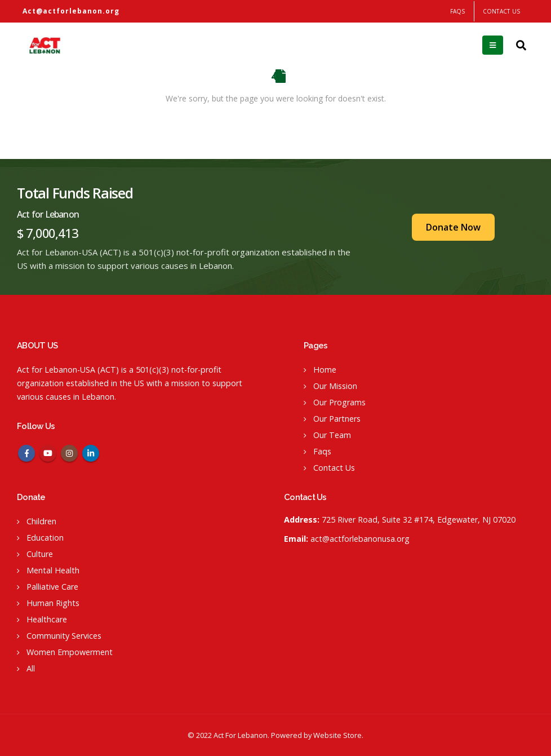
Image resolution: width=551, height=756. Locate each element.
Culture (40, 554)
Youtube (48, 453)
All (31, 668)
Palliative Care (52, 587)
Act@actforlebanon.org (71, 11)
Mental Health (53, 570)
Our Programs (339, 402)
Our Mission (335, 386)
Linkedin (91, 453)
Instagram (69, 453)
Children (41, 521)
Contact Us (502, 11)
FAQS (458, 11)
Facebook (26, 453)
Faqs (322, 451)
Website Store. (338, 735)
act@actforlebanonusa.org (360, 539)
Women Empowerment (70, 652)
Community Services (64, 636)
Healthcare (47, 619)
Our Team (332, 435)
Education (45, 538)
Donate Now (453, 227)
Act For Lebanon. (241, 735)
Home (325, 370)
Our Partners (337, 419)
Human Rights (53, 603)
